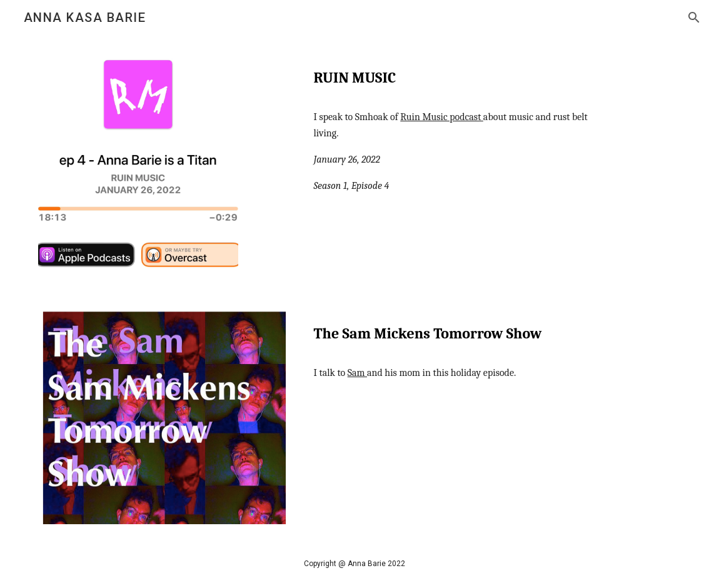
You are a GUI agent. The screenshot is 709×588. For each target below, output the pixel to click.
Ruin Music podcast (442, 117)
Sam (357, 373)
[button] (694, 18)
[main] (462, 75)
